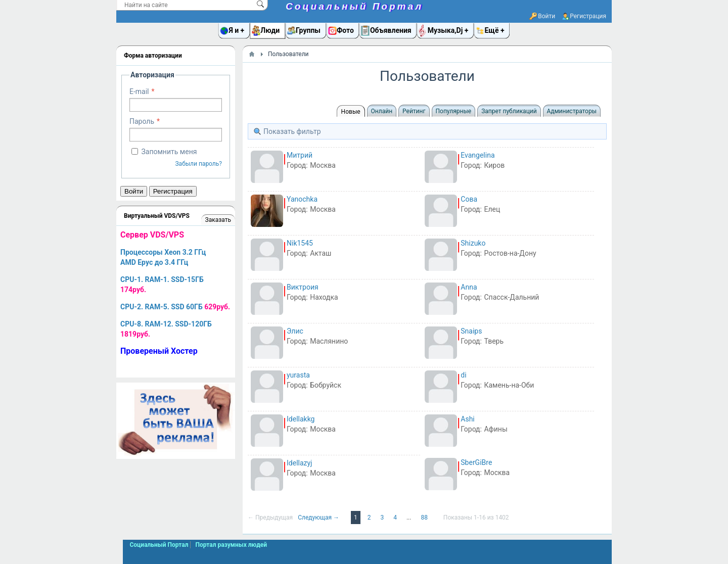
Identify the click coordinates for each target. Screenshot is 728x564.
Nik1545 (300, 243)
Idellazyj (299, 463)
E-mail (139, 91)
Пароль (142, 121)
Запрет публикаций (509, 111)
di (463, 375)
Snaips (471, 331)
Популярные (454, 111)
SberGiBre (476, 462)
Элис (295, 331)
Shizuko (473, 243)
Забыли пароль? (198, 164)
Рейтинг (414, 111)
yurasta (298, 375)
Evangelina (477, 155)
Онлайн (382, 111)
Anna (469, 287)
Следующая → (319, 518)
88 (425, 518)
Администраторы (572, 111)
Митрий (300, 155)
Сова (469, 199)
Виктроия (303, 287)
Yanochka (302, 199)
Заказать (218, 220)
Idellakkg (301, 419)
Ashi (467, 419)
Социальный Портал (354, 6)
